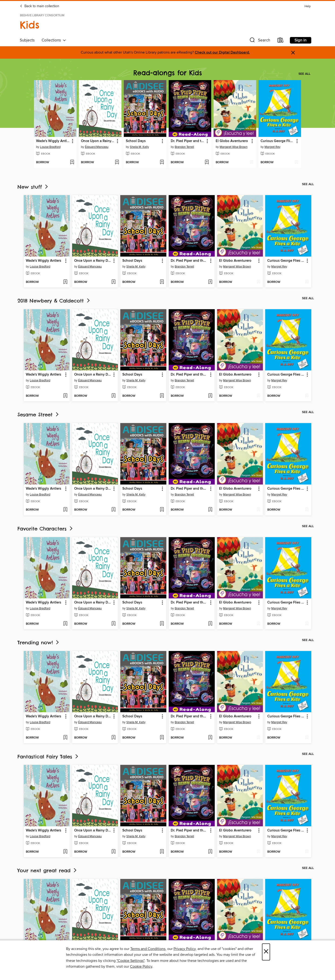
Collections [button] (54, 40)
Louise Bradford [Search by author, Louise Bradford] (50, 147)
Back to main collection (39, 6)
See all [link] (304, 74)
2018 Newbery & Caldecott (54, 301)
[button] (259, 41)
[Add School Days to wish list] (162, 163)
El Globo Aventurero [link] (232, 141)
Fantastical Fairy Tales (48, 757)
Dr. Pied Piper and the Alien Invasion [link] (188, 141)
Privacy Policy (185, 949)
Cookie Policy (141, 966)
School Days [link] (136, 141)
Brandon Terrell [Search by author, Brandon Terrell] (184, 147)
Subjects (27, 40)
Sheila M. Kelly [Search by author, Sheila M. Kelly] (139, 147)
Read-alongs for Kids (168, 73)
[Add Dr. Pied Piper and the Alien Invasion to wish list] (207, 163)
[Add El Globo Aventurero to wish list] (252, 163)
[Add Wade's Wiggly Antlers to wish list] (72, 163)
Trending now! (39, 643)
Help (308, 6)
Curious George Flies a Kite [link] (278, 141)
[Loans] (281, 41)
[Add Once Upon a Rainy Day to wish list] (117, 163)
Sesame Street (39, 415)
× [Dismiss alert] (293, 53)
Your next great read (47, 870)
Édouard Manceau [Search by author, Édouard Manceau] (97, 147)
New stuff (33, 187)
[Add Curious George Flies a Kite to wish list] (296, 163)
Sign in (301, 40)
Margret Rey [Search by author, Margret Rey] (272, 147)
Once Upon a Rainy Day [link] (98, 141)
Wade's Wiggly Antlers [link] (53, 141)
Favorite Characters (45, 529)
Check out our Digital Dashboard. (222, 53)
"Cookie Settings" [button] (131, 961)
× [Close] (266, 952)
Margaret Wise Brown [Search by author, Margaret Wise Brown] (234, 147)
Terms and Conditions (148, 949)
